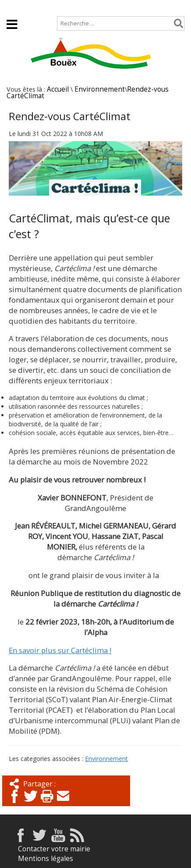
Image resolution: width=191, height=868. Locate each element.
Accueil (14, 7)
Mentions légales (46, 859)
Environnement (100, 89)
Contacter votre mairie (54, 849)
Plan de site (56, 7)
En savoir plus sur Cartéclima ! (60, 650)
